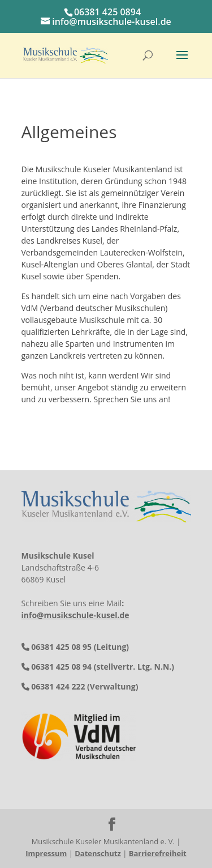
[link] (66, 55)
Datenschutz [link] (98, 853)
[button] (182, 62)
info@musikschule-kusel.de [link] (75, 615)
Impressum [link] (46, 853)
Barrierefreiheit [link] (158, 853)
